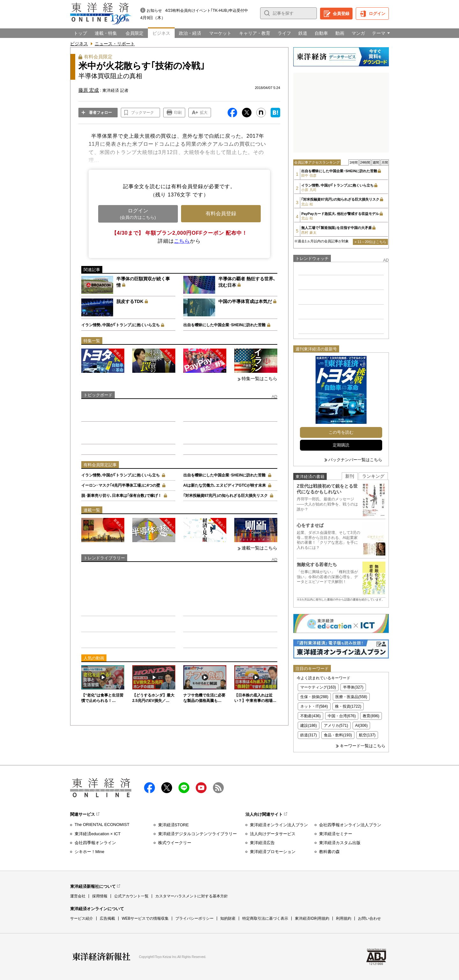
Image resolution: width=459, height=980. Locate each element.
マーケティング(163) (318, 687)
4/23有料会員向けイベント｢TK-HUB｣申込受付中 (207, 11)
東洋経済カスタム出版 (340, 843)
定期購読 (341, 445)
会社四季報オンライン (95, 843)
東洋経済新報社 (101, 957)
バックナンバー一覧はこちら (355, 460)
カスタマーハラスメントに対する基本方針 (192, 896)
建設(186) (309, 726)
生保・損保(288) (314, 697)
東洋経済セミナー (336, 834)
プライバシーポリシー (194, 918)
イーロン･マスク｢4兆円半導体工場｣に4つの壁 (121, 485)
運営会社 (78, 896)
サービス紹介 (82, 918)
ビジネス (79, 44)
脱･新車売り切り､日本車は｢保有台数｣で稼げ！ (121, 496)
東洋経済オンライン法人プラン (279, 825)
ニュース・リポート (115, 44)
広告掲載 (107, 918)
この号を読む (341, 432)
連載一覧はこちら (259, 548)
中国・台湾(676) (342, 716)
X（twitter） (167, 788)
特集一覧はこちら (259, 379)
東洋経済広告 (262, 843)
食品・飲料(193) (338, 735)
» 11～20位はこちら (370, 242)
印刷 (178, 113)
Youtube (201, 788)
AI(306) (361, 726)
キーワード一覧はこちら (363, 746)
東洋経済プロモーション (273, 852)
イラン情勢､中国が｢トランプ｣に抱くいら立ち (120, 325)
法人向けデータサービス (273, 834)
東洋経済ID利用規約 (312, 918)
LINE (184, 788)
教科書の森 (329, 852)
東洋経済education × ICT (98, 834)
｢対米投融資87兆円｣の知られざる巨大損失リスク (226, 496)
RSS (218, 788)
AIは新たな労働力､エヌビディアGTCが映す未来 (225, 485)
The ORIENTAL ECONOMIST (102, 825)
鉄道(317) (309, 735)
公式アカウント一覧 (131, 896)
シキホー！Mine (89, 852)
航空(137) (367, 735)
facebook (149, 788)
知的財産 (228, 918)
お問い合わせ (369, 918)
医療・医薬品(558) (351, 697)
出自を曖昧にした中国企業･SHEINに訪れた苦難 (225, 325)
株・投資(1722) (348, 706)
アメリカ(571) (336, 726)
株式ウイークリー (175, 843)
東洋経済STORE (174, 825)
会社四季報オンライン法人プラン (350, 825)
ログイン (377, 14)
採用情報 (100, 896)
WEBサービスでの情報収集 (145, 918)
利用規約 (344, 918)
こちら (182, 241)
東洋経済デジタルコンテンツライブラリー (197, 834)
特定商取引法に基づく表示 (265, 918)
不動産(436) (310, 716)
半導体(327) (353, 687)
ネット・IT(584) (314, 706)
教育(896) (371, 716)
